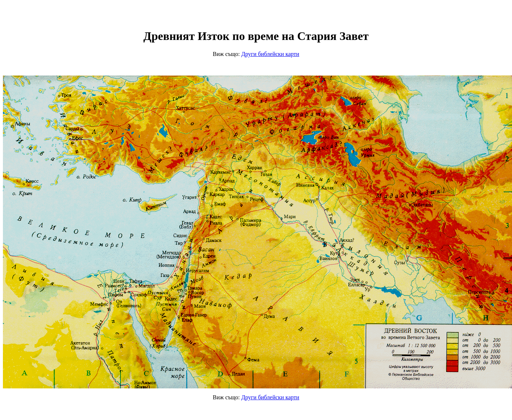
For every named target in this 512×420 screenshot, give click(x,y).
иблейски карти (270, 54)
